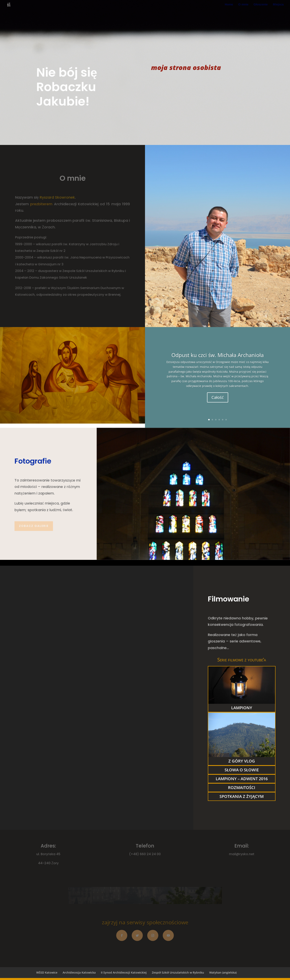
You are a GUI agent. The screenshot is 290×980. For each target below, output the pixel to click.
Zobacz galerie (34, 526)
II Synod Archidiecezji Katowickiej (124, 972)
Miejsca (278, 5)
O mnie (243, 5)
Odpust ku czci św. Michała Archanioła (217, 355)
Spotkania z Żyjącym (242, 796)
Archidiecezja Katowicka (79, 972)
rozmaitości (242, 788)
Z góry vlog (242, 761)
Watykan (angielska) (223, 972)
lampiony (242, 708)
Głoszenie (261, 5)
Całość (218, 397)
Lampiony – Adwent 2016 (242, 779)
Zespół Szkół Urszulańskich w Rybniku (178, 972)
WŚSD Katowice (47, 972)
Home (229, 5)
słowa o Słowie (242, 770)
